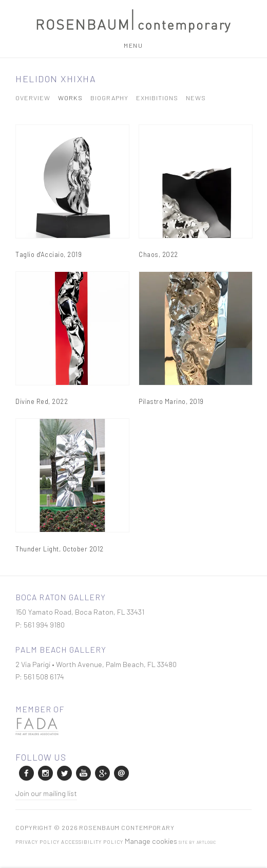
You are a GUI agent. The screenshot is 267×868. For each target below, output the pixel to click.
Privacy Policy (37, 842)
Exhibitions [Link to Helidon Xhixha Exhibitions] (157, 98)
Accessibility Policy (92, 842)
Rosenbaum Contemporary (133, 21)
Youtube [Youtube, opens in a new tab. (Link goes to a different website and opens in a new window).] (83, 772)
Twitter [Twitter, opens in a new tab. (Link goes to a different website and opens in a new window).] (64, 772)
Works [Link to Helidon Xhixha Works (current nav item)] (70, 98)
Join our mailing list (46, 793)
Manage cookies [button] (151, 841)
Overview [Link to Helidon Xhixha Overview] (33, 98)
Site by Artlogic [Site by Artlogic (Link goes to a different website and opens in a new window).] (197, 842)
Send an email (121, 772)
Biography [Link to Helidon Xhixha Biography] (109, 98)
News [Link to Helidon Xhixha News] (196, 98)
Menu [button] (133, 45)
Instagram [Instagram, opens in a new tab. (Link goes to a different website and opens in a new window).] (45, 772)
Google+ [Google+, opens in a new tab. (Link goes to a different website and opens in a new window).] (102, 772)
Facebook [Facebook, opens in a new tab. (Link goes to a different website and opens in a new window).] (26, 772)
